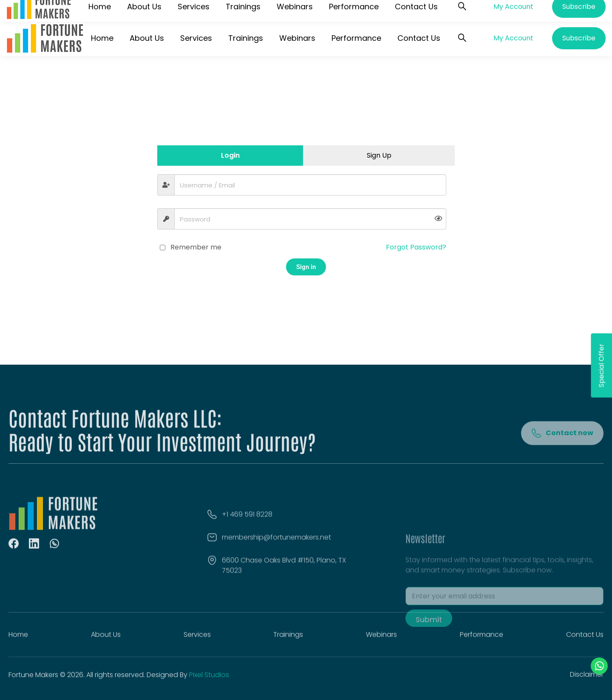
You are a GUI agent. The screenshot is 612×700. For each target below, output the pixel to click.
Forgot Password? (416, 247)
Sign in (306, 267)
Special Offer (601, 365)
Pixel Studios (209, 680)
